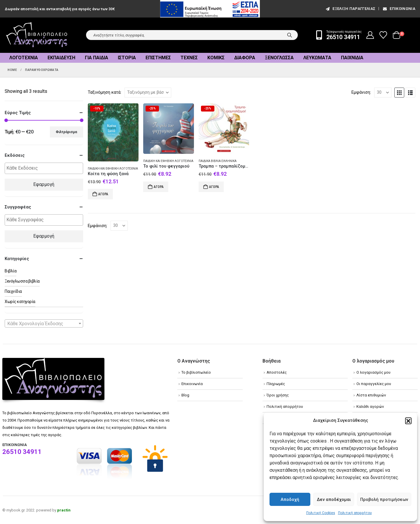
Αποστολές (277, 372)
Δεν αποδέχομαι (334, 499)
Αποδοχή (290, 499)
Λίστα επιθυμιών (371, 395)
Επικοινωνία (399, 9)
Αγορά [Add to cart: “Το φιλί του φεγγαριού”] (159, 187)
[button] (408, 421)
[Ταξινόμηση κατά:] (148, 93)
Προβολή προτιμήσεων (384, 499)
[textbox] (45, 168)
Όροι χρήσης (278, 395)
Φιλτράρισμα (66, 132)
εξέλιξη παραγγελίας (350, 9)
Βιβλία (10, 271)
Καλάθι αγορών (370, 407)
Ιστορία (127, 58)
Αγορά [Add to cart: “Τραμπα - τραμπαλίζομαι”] (214, 187)
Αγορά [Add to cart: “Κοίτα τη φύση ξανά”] (103, 194)
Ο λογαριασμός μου (373, 372)
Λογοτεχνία (24, 58)
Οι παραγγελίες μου (374, 384)
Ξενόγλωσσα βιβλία (22, 281)
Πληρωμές (276, 384)
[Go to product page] (113, 132)
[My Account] (370, 35)
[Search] (290, 35)
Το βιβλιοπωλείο (196, 372)
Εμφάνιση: (361, 92)
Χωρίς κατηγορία (20, 302)
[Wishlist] (383, 35)
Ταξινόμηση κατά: (105, 92)
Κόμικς (216, 58)
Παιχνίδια (352, 58)
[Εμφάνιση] (383, 93)
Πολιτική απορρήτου (355, 513)
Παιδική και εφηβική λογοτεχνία (113, 169)
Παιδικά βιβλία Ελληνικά (218, 161)
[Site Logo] (37, 35)
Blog (185, 395)
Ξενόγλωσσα (279, 58)
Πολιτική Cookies (321, 513)
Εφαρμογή (44, 184)
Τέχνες (189, 58)
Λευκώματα (317, 58)
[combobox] (44, 323)
